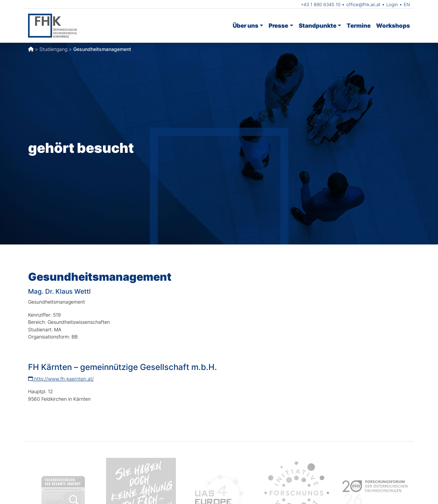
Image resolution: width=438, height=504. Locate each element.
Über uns (246, 25)
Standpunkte (318, 25)
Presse (278, 25)
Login (392, 4)
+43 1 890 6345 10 (321, 4)
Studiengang (53, 49)
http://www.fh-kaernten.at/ (61, 379)
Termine (359, 25)
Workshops (393, 25)
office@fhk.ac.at (363, 4)
